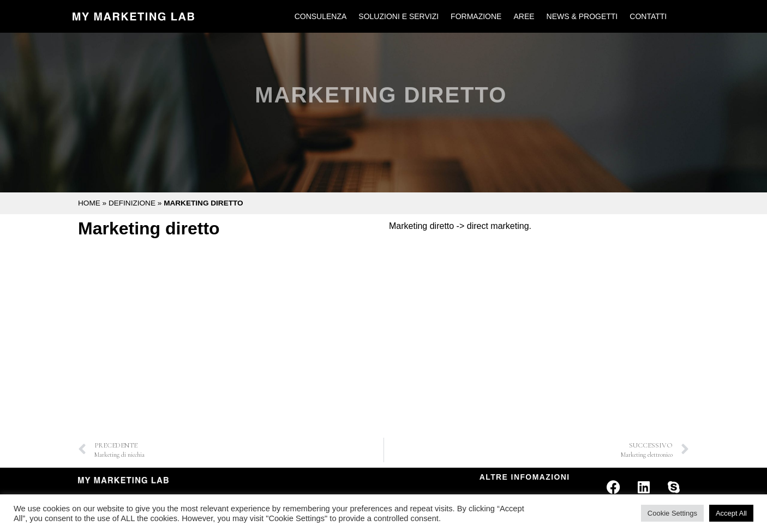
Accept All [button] (731, 513)
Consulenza (321, 16)
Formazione (476, 16)
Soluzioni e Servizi (399, 16)
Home (89, 203)
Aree (524, 16)
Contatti (648, 16)
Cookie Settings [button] (672, 513)
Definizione (132, 203)
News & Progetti (582, 16)
